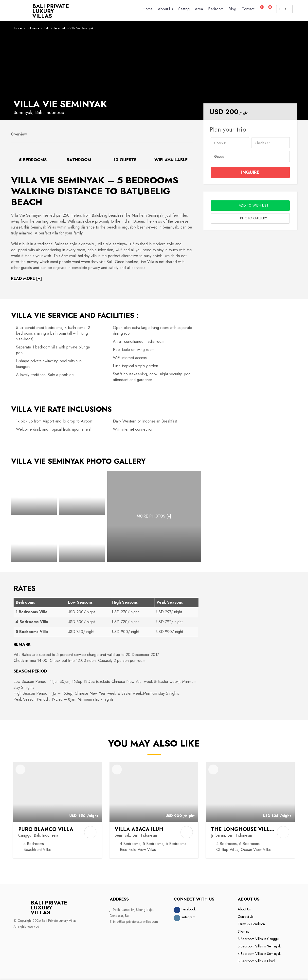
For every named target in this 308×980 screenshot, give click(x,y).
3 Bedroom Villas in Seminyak (259, 944)
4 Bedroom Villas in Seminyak (259, 952)
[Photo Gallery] (34, 491)
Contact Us (245, 915)
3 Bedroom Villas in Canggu (258, 937)
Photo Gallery (250, 216)
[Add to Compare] (90, 830)
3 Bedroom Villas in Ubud (256, 959)
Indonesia (33, 26)
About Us (165, 9)
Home (148, 9)
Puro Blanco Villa (47, 827)
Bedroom (216, 9)
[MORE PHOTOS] (154, 514)
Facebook (189, 907)
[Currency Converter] (284, 9)
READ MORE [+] (27, 277)
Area (199, 9)
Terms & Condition (251, 922)
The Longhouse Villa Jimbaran (258, 827)
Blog (232, 9)
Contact (248, 9)
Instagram (188, 915)
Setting (184, 9)
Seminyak (59, 26)
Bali (46, 26)
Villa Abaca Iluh (140, 827)
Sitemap (243, 929)
